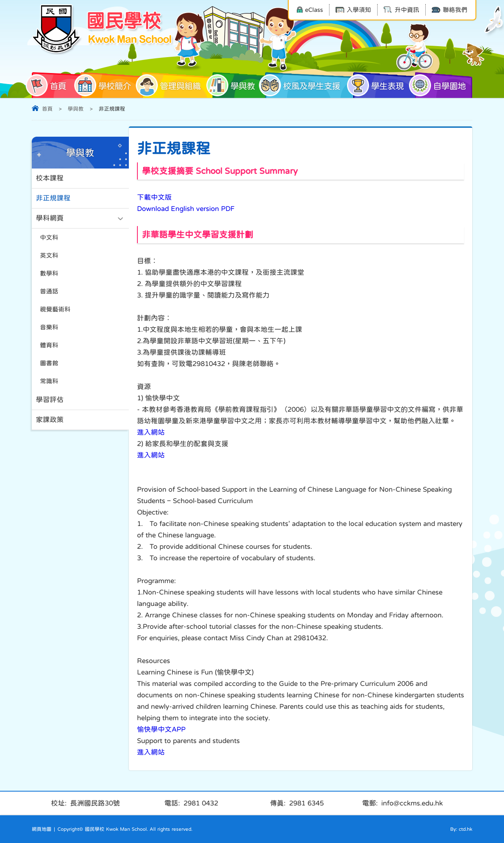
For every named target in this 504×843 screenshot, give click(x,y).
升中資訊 (401, 10)
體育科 (49, 345)
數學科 (49, 273)
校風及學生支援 (303, 85)
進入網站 (151, 432)
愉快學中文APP (161, 729)
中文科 (49, 237)
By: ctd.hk (461, 829)
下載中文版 (154, 197)
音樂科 (49, 327)
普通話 (49, 291)
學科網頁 (50, 218)
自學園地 (440, 85)
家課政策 (50, 420)
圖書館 (49, 363)
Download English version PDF (186, 209)
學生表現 (378, 85)
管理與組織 (171, 85)
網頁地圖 (42, 829)
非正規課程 (53, 198)
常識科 (49, 381)
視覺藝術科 (55, 309)
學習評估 (50, 400)
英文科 (49, 255)
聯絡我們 (450, 10)
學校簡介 (106, 85)
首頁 (49, 85)
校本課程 (50, 178)
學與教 (234, 85)
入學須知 (353, 10)
